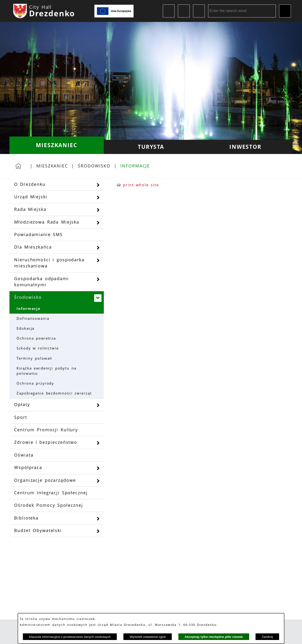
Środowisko (94, 166)
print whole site (141, 185)
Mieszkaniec (52, 166)
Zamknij (267, 637)
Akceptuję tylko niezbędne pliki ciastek (214, 637)
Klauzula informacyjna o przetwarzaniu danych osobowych (70, 637)
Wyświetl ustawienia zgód (148, 637)
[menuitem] (57, 145)
